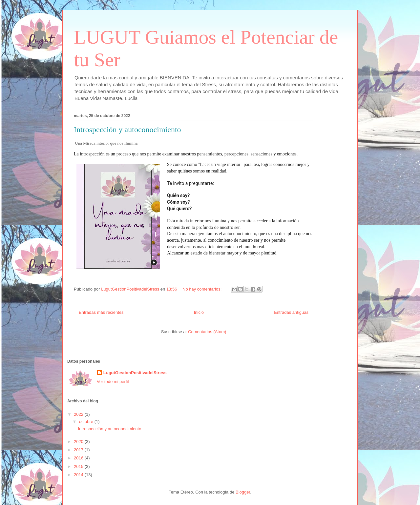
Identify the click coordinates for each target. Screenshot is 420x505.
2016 (79, 458)
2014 (79, 475)
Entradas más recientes (101, 312)
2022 (79, 414)
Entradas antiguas (291, 312)
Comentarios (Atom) (207, 332)
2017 (79, 450)
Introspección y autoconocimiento (127, 130)
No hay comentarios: (203, 289)
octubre (87, 422)
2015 (79, 466)
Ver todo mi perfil (113, 382)
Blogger (243, 492)
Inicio (199, 312)
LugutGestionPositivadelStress (135, 373)
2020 (79, 442)
